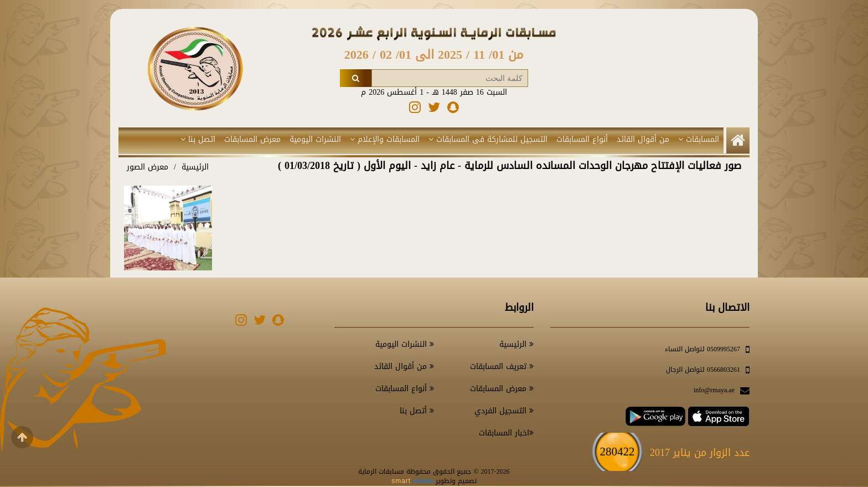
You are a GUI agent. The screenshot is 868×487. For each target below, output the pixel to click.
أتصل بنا (417, 411)
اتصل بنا (198, 140)
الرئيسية (195, 167)
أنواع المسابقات (582, 140)
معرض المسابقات (252, 140)
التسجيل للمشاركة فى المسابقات (488, 140)
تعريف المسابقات (502, 366)
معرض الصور (148, 167)
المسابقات (699, 140)
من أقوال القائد (643, 140)
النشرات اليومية (315, 140)
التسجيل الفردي (504, 411)
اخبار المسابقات (506, 433)
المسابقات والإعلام (385, 140)
